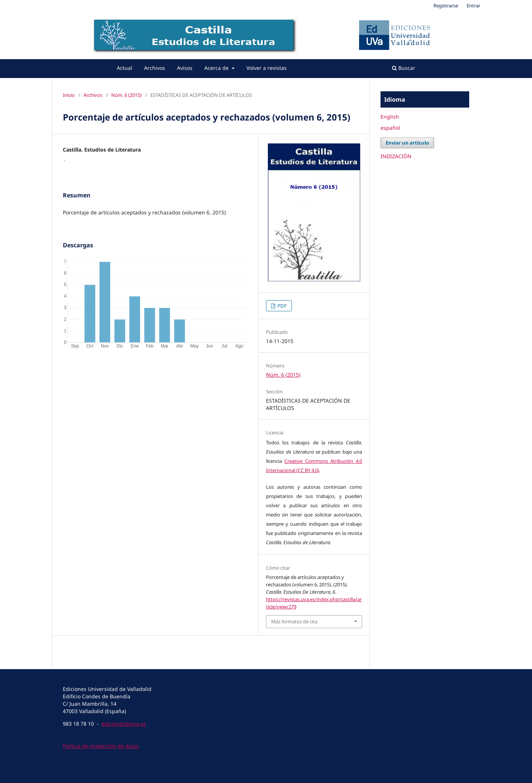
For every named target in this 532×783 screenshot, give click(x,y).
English (390, 117)
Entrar (473, 6)
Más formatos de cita (294, 621)
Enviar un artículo (407, 143)
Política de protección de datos (101, 746)
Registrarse (446, 6)
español (390, 128)
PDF (282, 306)
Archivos (155, 68)
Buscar (404, 68)
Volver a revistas (267, 68)
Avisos (185, 68)
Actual (125, 68)
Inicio (69, 95)
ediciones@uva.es (124, 724)
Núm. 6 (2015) (126, 95)
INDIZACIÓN (396, 156)
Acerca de (217, 68)
